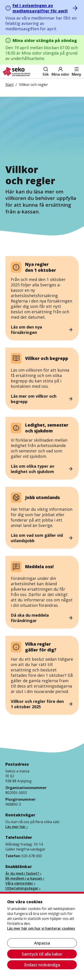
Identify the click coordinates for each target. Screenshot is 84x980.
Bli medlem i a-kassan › (25, 878)
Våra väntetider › (20, 883)
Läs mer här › (16, 827)
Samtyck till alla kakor (42, 954)
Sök (46, 72)
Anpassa (42, 943)
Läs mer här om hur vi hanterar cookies (41, 928)
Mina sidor (60, 72)
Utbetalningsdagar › (23, 888)
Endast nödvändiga (42, 965)
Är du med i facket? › (23, 873)
